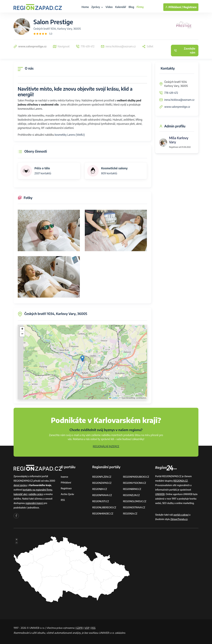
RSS (63, 500)
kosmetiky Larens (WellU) (70, 135)
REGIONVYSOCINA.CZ (135, 483)
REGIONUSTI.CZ (101, 501)
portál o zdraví (181, 515)
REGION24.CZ (130, 514)
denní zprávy (20, 485)
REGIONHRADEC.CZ (103, 514)
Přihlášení (66, 483)
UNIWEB (160, 494)
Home (85, 7)
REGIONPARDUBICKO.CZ (136, 477)
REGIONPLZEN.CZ (102, 477)
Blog (131, 7)
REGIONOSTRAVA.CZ (134, 507)
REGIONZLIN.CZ (131, 495)
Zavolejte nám (185, 51)
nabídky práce (36, 494)
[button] (82, 359)
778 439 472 (171, 93)
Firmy (140, 7)
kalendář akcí (20, 494)
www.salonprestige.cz (177, 107)
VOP (87, 628)
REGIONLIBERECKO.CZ (104, 507)
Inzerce (64, 477)
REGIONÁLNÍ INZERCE (106, 446)
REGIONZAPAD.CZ (102, 483)
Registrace (190, 7)
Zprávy (97, 7)
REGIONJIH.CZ (100, 489)
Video (109, 7)
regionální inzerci (34, 503)
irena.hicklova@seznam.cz (179, 100)
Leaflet (113, 398)
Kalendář (121, 7)
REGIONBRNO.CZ (132, 489)
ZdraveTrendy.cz (179, 519)
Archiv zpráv (67, 494)
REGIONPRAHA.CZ (102, 495)
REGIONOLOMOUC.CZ (135, 501)
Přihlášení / (174, 7)
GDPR (79, 628)
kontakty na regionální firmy (37, 490)
